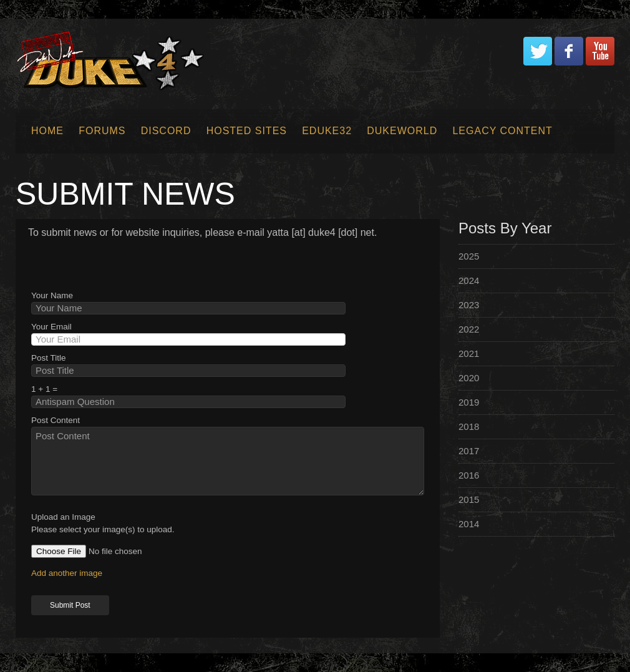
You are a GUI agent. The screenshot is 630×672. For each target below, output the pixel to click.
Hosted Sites (247, 131)
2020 (469, 378)
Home (47, 131)
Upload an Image (63, 517)
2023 (469, 305)
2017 (469, 451)
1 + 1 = (44, 389)
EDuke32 (327, 131)
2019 (469, 402)
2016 (469, 475)
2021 (469, 353)
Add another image (67, 573)
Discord (166, 131)
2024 (469, 280)
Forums (102, 131)
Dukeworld (402, 131)
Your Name (52, 295)
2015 (469, 499)
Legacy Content (502, 131)
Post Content (56, 420)
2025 (469, 256)
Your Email (51, 327)
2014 (469, 524)
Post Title (49, 358)
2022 (469, 329)
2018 (469, 426)
